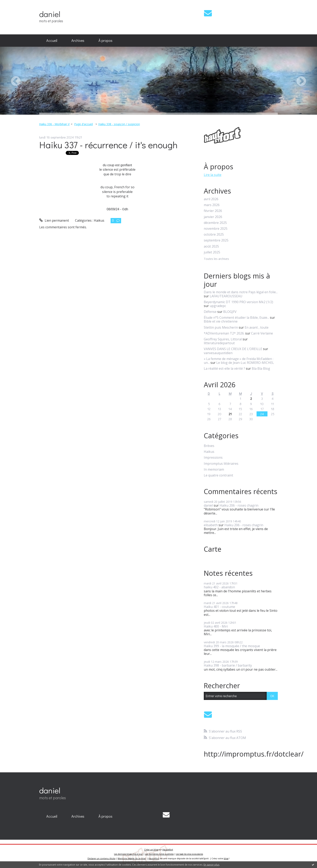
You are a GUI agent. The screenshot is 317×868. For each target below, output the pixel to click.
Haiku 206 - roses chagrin (239, 505)
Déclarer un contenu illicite (101, 858)
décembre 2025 (215, 223)
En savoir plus (211, 865)
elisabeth (211, 525)
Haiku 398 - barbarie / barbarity (228, 665)
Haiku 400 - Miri (216, 626)
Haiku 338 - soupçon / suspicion (119, 124)
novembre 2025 (216, 229)
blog (226, 858)
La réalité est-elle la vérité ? (224, 368)
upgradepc (218, 306)
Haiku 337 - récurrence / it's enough (108, 145)
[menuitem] (52, 41)
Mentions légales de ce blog (132, 858)
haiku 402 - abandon (219, 587)
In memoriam (214, 469)
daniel (50, 14)
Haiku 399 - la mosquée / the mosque (232, 646)
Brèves (209, 446)
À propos (105, 40)
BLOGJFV (230, 312)
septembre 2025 (216, 240)
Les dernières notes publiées (159, 854)
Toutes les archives (216, 259)
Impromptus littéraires (221, 464)
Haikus (99, 220)
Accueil (52, 40)
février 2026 (213, 211)
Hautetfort (168, 850)
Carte (213, 549)
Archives (78, 40)
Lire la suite (213, 175)
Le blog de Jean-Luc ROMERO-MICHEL (245, 363)
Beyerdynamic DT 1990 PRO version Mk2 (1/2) (238, 302)
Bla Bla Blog (261, 368)
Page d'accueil (83, 124)
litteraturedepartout (219, 343)
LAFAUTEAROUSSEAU (226, 296)
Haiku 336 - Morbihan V (54, 124)
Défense (210, 312)
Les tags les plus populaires (189, 854)
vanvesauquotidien (218, 353)
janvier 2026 (213, 217)
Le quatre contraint (218, 475)
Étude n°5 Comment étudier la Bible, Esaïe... (236, 318)
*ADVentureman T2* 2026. (224, 333)
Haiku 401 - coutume (219, 607)
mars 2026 (212, 205)
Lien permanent (54, 220)
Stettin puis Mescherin (221, 327)
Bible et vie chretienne (221, 321)
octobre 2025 (214, 234)
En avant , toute (257, 327)
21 (230, 414)
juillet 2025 (212, 252)
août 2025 (211, 246)
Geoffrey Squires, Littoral (223, 339)
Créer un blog (151, 850)
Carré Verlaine (262, 333)
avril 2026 (211, 199)
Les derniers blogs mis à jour (128, 854)
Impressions (213, 458)
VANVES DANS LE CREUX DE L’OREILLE (233, 349)
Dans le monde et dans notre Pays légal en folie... (241, 292)
